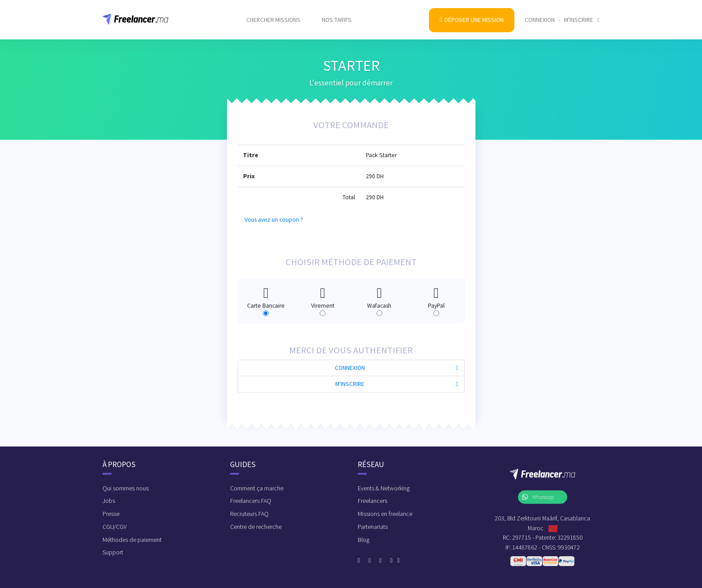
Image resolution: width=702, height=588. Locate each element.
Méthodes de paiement (132, 540)
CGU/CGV (115, 527)
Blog (364, 540)
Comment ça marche (257, 488)
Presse (111, 514)
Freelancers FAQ (251, 501)
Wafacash (379, 298)
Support (113, 552)
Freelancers (372, 501)
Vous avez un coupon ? (274, 220)
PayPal (436, 298)
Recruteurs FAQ (249, 514)
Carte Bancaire (266, 298)
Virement (323, 298)
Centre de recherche (256, 527)
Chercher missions (273, 14)
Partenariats (373, 527)
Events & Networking (384, 488)
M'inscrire (582, 14)
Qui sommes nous (126, 488)
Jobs (109, 501)
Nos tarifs (337, 14)
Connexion (540, 14)
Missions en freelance (385, 514)
